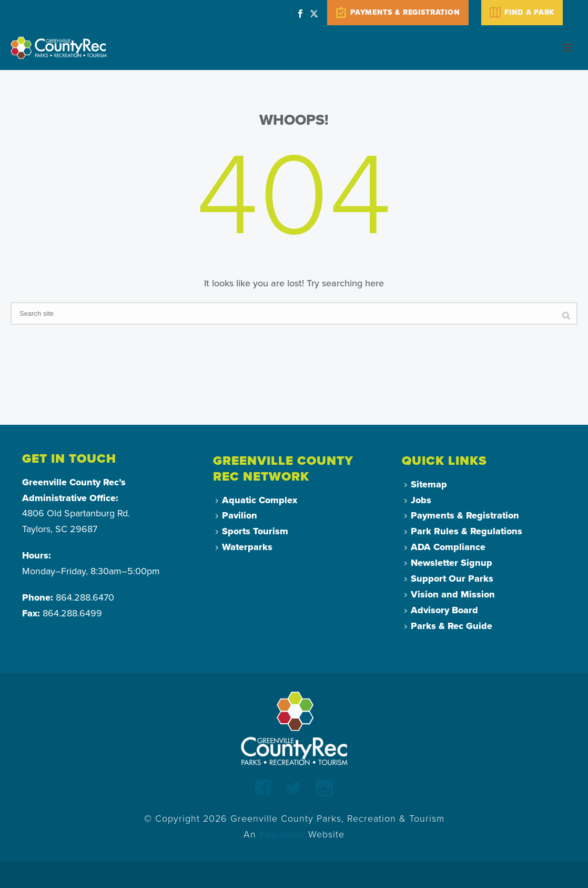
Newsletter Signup (448, 563)
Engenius (282, 834)
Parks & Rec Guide (448, 626)
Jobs (418, 500)
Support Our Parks (449, 578)
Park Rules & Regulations (463, 531)
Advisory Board (441, 610)
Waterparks (244, 547)
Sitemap (426, 484)
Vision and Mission (450, 594)
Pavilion (236, 515)
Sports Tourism (252, 531)
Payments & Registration (462, 515)
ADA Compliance (445, 547)
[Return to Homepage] (294, 728)
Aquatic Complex (256, 500)
